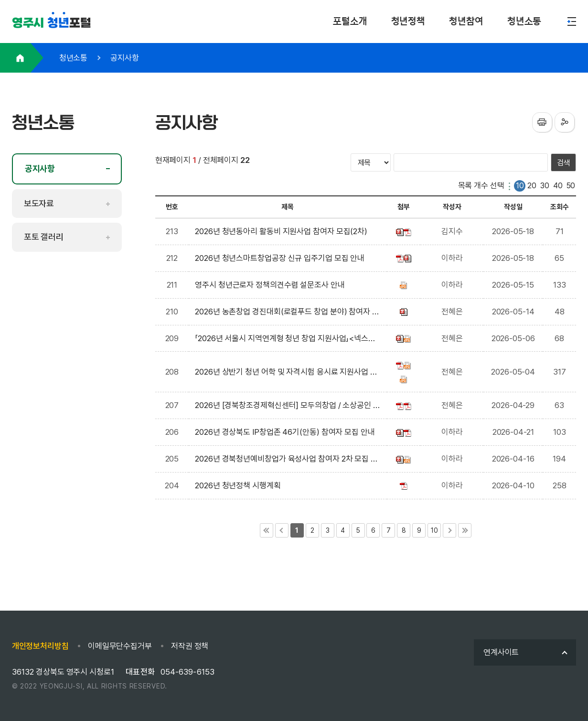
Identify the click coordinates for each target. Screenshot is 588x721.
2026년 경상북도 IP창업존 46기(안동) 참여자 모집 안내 (287, 432)
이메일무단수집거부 (120, 646)
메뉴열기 (572, 22)
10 (520, 186)
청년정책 (408, 21)
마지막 (465, 530)
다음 (449, 530)
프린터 (542, 122)
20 (532, 186)
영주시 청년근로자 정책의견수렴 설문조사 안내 (272, 285)
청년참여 (466, 21)
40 (558, 186)
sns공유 (565, 122)
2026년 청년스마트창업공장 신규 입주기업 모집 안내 (282, 258)
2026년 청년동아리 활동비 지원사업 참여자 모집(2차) (283, 231)
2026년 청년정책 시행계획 (240, 485)
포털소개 (350, 21)
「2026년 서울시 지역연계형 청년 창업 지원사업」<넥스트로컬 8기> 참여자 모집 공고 (285, 339)
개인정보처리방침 (40, 646)
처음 (267, 530)
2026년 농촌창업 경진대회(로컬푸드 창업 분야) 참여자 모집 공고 (287, 313)
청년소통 (524, 21)
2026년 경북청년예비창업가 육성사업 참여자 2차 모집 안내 (286, 460)
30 (545, 186)
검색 (564, 163)
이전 (282, 530)
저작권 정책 (190, 646)
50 (571, 186)
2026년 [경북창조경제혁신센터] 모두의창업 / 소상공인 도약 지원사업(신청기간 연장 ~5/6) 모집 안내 (288, 406)
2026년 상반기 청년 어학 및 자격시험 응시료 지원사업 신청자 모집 (286, 373)
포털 (52, 23)
